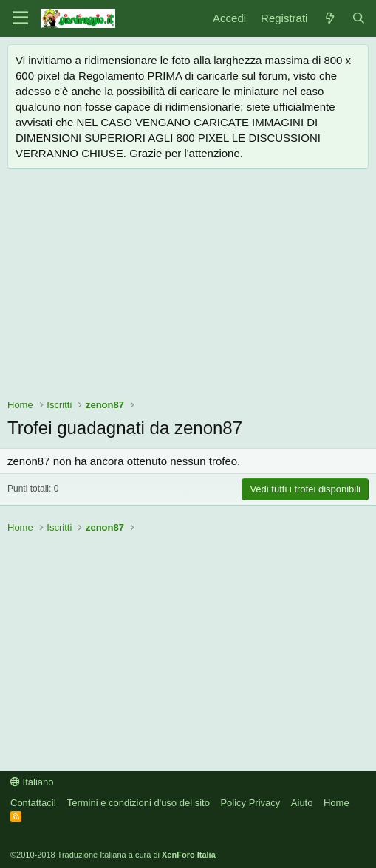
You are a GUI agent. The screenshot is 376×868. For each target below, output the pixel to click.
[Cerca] (359, 18)
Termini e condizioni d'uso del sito (139, 803)
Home (336, 803)
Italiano (32, 782)
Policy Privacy (250, 803)
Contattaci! (33, 803)
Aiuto (302, 803)
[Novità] (329, 18)
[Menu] (20, 18)
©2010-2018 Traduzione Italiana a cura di (113, 855)
